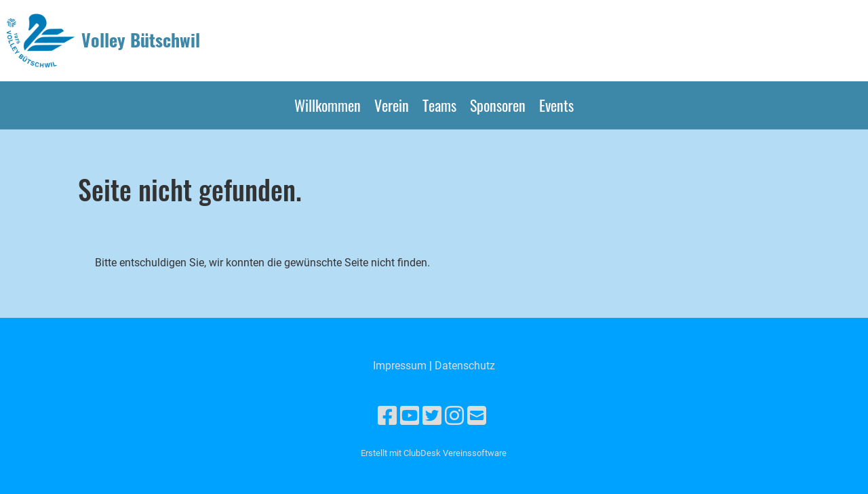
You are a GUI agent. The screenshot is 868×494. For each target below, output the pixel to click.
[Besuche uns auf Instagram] (454, 416)
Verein (392, 105)
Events (556, 105)
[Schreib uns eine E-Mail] (477, 416)
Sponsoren (498, 105)
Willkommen (328, 105)
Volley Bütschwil (141, 40)
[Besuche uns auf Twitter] (432, 416)
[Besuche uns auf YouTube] (410, 416)
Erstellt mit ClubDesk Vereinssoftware (434, 453)
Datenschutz (465, 366)
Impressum (400, 366)
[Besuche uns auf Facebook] (387, 416)
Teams (439, 105)
